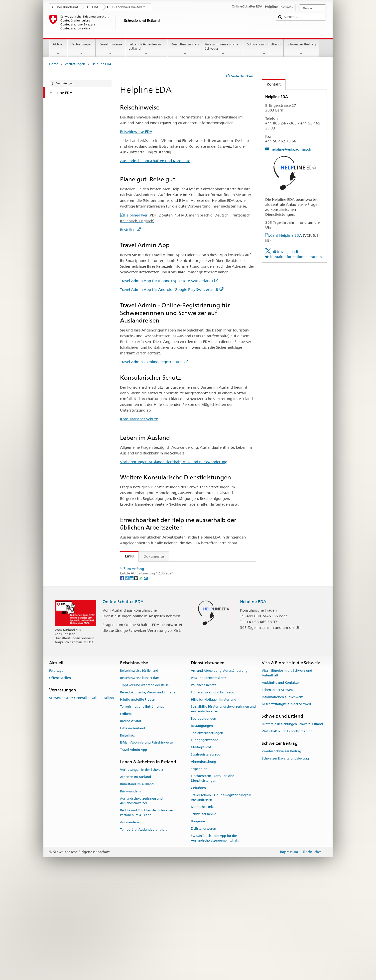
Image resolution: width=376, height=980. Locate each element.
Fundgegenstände (204, 840)
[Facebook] (122, 678)
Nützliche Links (202, 907)
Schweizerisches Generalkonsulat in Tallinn (81, 798)
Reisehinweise (110, 49)
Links (127, 556)
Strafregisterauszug (206, 855)
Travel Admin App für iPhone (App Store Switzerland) (169, 281)
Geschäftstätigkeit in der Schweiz (287, 804)
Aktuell (58, 49)
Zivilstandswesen (203, 929)
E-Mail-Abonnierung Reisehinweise (146, 843)
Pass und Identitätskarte (209, 778)
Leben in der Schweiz (278, 790)
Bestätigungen (202, 826)
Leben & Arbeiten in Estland (146, 49)
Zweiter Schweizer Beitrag (281, 851)
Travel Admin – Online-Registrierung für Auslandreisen (221, 898)
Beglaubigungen (203, 819)
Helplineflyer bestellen (146, 638)
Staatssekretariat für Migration (153, 567)
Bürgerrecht (200, 922)
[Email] (146, 678)
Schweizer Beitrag (301, 49)
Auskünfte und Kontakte (280, 783)
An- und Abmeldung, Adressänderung (219, 771)
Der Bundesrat (67, 7)
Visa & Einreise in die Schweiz (223, 49)
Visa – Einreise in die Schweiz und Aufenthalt (287, 773)
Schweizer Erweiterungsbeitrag (285, 859)
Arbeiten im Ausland (135, 877)
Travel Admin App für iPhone (151, 594)
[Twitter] (127, 678)
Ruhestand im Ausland (137, 884)
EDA (95, 7)
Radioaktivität (131, 821)
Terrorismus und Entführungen (143, 807)
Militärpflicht (201, 847)
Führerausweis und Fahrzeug (213, 792)
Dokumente (154, 556)
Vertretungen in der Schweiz (142, 870)
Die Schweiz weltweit (128, 7)
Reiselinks (127, 835)
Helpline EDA (253, 702)
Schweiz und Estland (264, 49)
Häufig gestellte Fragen (138, 800)
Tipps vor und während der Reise (144, 785)
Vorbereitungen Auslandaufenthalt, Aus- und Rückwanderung (174, 462)
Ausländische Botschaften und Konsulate (155, 161)
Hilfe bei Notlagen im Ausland (214, 800)
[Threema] (137, 678)
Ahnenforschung (203, 862)
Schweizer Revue (203, 914)
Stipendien (199, 869)
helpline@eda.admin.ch (291, 149)
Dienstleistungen (185, 49)
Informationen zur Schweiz (282, 797)
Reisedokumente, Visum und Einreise (148, 792)
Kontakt (271, 84)
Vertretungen (81, 49)
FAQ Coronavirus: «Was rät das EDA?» (156, 655)
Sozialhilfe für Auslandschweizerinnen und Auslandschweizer (223, 809)
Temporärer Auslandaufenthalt (143, 929)
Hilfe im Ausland (132, 828)
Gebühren (198, 888)
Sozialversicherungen (207, 833)
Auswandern (129, 922)
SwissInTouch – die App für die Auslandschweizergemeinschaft (215, 938)
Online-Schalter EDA (123, 702)
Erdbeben (127, 814)
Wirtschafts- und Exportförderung (287, 831)
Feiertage (56, 771)
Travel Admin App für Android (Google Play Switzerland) (172, 289)
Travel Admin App (133, 850)
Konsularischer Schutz (139, 419)
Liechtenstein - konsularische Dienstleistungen (212, 878)
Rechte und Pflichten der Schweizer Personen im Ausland (147, 913)
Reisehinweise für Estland (139, 771)
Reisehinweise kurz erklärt (140, 778)
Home (54, 64)
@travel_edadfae (288, 252)
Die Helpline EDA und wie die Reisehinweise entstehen (171, 646)
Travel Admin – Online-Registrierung (154, 362)
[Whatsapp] (141, 678)
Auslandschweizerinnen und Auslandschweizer (141, 901)
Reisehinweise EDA (136, 132)
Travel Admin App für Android (153, 602)
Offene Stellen (60, 778)
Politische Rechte (204, 785)
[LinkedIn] (132, 678)
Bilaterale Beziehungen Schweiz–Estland (292, 824)
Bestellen (130, 230)
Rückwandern (130, 891)
